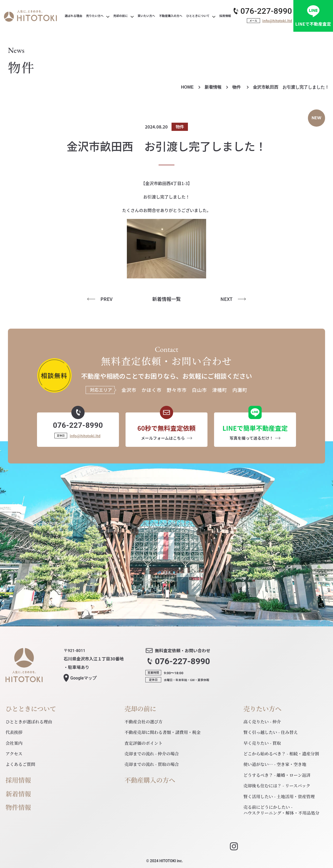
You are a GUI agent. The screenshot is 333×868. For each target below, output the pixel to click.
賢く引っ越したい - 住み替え (271, 732)
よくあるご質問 (20, 764)
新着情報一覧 (166, 299)
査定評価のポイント (144, 743)
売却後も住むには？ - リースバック (277, 786)
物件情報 (18, 807)
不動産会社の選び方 (144, 722)
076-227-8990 (266, 11)
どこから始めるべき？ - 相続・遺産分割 (281, 754)
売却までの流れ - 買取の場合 (152, 764)
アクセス (14, 754)
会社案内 (14, 743)
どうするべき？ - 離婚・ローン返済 (277, 775)
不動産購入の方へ (150, 780)
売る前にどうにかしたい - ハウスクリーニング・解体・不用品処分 (281, 810)
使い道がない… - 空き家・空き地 (275, 764)
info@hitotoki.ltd (277, 21)
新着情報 (213, 87)
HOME (187, 87)
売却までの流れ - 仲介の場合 (152, 754)
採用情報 (18, 780)
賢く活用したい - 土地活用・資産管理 (279, 796)
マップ (83, 678)
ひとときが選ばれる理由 (29, 722)
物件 (237, 87)
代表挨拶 (14, 732)
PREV (107, 299)
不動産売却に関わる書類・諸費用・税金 (163, 732)
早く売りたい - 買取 (262, 743)
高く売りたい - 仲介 (262, 722)
